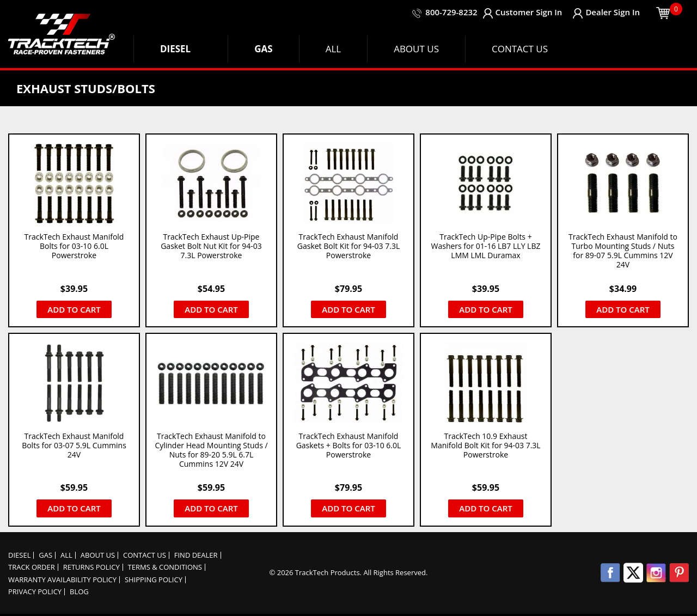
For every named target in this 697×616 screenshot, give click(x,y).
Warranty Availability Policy (62, 580)
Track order (32, 567)
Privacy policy (35, 592)
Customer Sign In (522, 12)
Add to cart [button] (74, 309)
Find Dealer (196, 555)
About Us (98, 555)
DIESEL (19, 555)
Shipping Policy (154, 580)
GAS (45, 555)
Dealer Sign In (606, 12)
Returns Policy (91, 567)
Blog (79, 592)
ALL (66, 555)
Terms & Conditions (165, 567)
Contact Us (145, 555)
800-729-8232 (451, 12)
